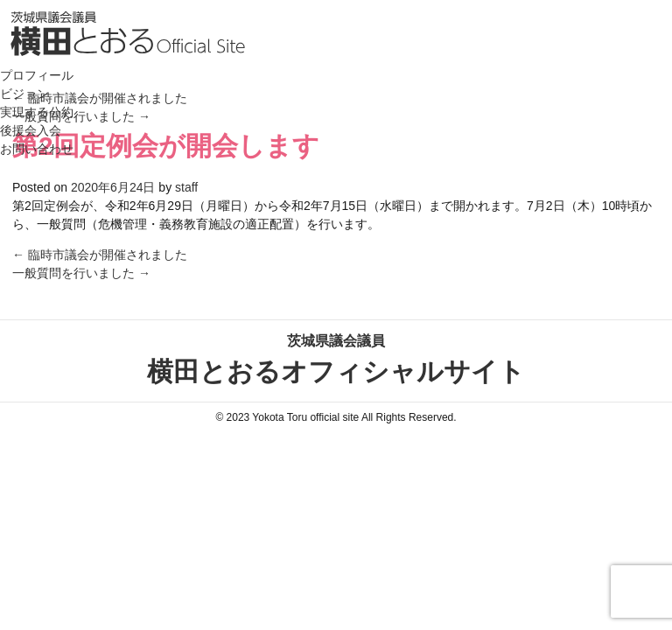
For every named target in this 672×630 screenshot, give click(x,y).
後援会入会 (31, 130)
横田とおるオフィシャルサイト (336, 358)
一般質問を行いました (81, 273)
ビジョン (24, 94)
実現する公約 (37, 112)
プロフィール (37, 75)
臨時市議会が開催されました (100, 255)
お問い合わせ (37, 149)
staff (186, 187)
